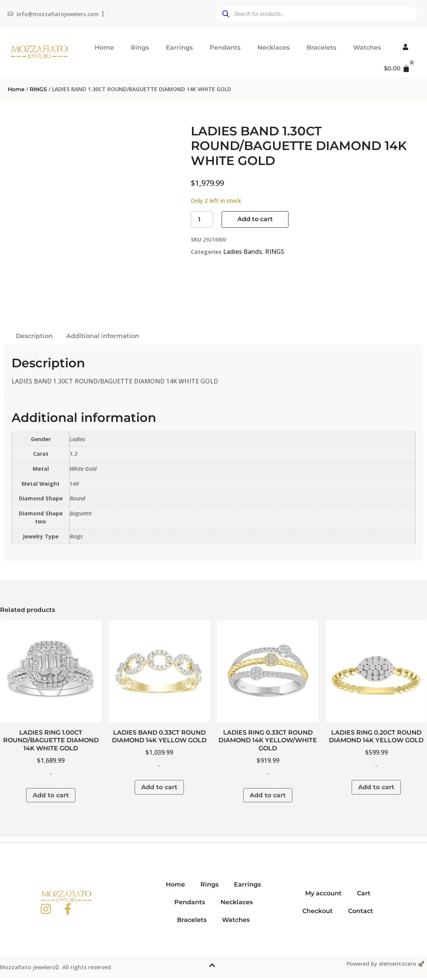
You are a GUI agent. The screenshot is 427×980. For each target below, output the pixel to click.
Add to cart (255, 219)
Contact (361, 911)
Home (104, 47)
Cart (364, 893)
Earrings (179, 47)
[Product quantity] (202, 219)
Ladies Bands (243, 252)
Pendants (225, 47)
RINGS (38, 89)
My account (323, 893)
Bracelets (321, 47)
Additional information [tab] (103, 336)
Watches (367, 47)
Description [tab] (34, 336)
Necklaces (274, 47)
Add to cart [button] (51, 795)
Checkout (318, 911)
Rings (140, 47)
